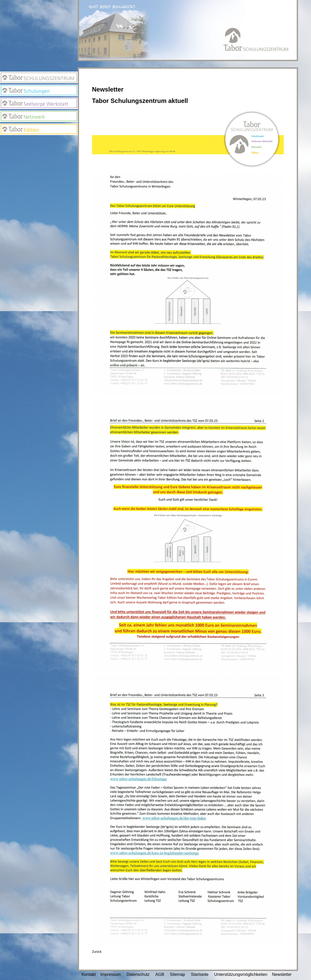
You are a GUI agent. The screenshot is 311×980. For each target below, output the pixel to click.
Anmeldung (39, 142)
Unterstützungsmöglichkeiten (241, 974)
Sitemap (178, 974)
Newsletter (39, 152)
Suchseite (39, 162)
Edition (39, 129)
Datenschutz (138, 974)
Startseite (200, 974)
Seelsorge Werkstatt (39, 103)
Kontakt (89, 974)
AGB (160, 974)
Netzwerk (39, 116)
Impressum (111, 974)
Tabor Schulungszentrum (39, 77)
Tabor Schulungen (39, 90)
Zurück (97, 952)
